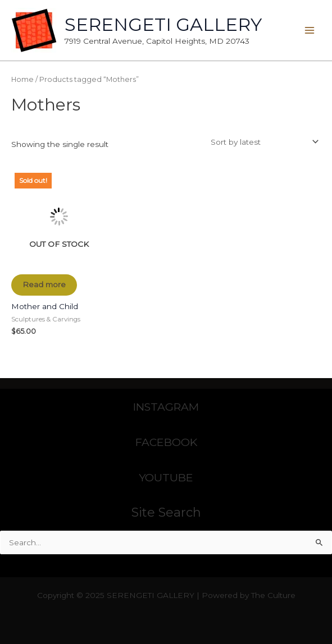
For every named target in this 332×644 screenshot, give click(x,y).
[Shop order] (263, 142)
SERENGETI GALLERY (163, 24)
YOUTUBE (166, 477)
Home (22, 79)
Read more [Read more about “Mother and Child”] (44, 284)
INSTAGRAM (166, 407)
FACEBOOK (166, 442)
